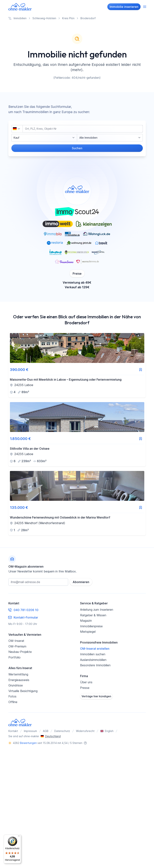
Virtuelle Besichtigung (23, 691)
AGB (46, 731)
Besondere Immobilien (95, 665)
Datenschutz (62, 731)
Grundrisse (16, 685)
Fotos (12, 696)
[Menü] (19, 837)
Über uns (86, 682)
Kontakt (13, 731)
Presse (85, 688)
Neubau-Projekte (20, 652)
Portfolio (14, 657)
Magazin (86, 621)
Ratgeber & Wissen (93, 615)
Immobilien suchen (93, 654)
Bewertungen (28, 743)
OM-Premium (17, 646)
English (107, 731)
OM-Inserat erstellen (95, 649)
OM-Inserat (16, 641)
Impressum (30, 731)
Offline (13, 702)
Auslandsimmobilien (93, 660)
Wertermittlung (18, 674)
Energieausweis (19, 680)
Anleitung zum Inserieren (97, 610)
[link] (77, 365)
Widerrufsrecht (85, 731)
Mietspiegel (88, 632)
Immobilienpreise (91, 626)
